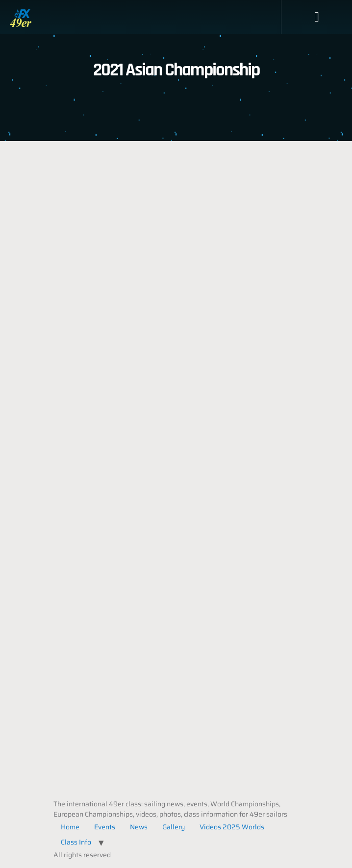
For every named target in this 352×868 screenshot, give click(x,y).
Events (105, 827)
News (139, 827)
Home (70, 827)
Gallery (174, 827)
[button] (317, 17)
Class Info (76, 842)
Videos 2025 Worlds (232, 827)
